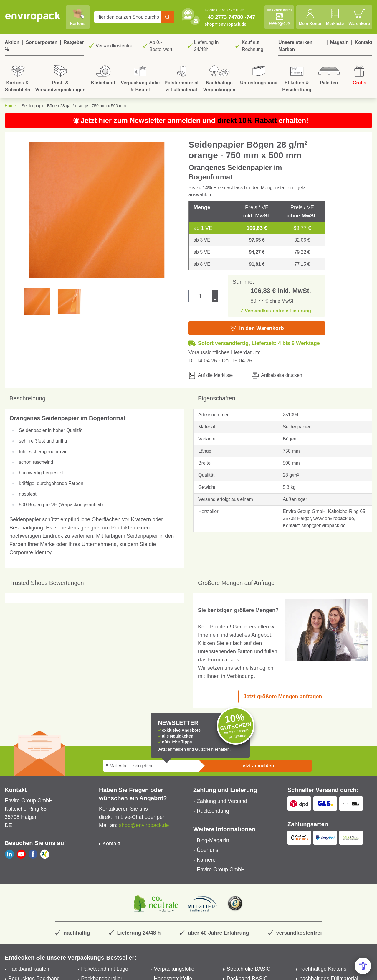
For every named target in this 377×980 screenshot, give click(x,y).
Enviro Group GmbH (221, 870)
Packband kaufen (29, 969)
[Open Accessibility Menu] (363, 966)
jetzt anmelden (258, 766)
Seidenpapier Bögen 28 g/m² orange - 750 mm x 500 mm (74, 106)
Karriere (206, 860)
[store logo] (33, 17)
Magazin (339, 42)
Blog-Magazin (213, 840)
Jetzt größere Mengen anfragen (283, 697)
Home (10, 106)
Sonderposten (42, 42)
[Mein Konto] (310, 17)
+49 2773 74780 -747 (230, 17)
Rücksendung (213, 811)
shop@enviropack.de (225, 24)
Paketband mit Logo (105, 969)
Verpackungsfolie (174, 969)
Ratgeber (73, 42)
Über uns (207, 850)
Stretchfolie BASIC (249, 969)
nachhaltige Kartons (323, 969)
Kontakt (363, 42)
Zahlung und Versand (222, 801)
